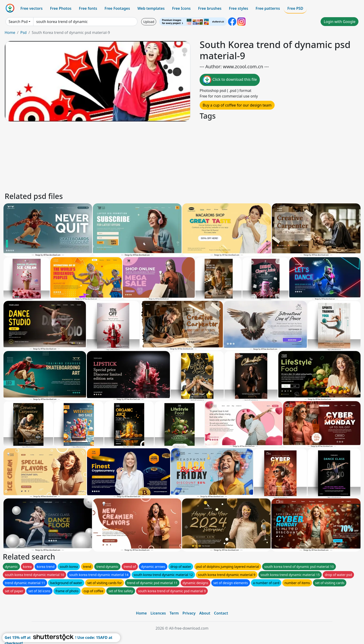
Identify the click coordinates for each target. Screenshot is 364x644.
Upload (149, 22)
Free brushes (210, 8)
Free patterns (268, 8)
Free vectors (31, 8)
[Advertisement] (143, 156)
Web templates (151, 8)
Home (10, 33)
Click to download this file (230, 80)
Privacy (189, 613)
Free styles (239, 8)
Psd (23, 33)
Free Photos (61, 8)
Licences (158, 613)
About (205, 613)
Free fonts (88, 8)
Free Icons (181, 8)
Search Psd (18, 22)
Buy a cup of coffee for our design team (237, 105)
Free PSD (295, 8)
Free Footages (117, 8)
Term (174, 613)
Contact (221, 613)
